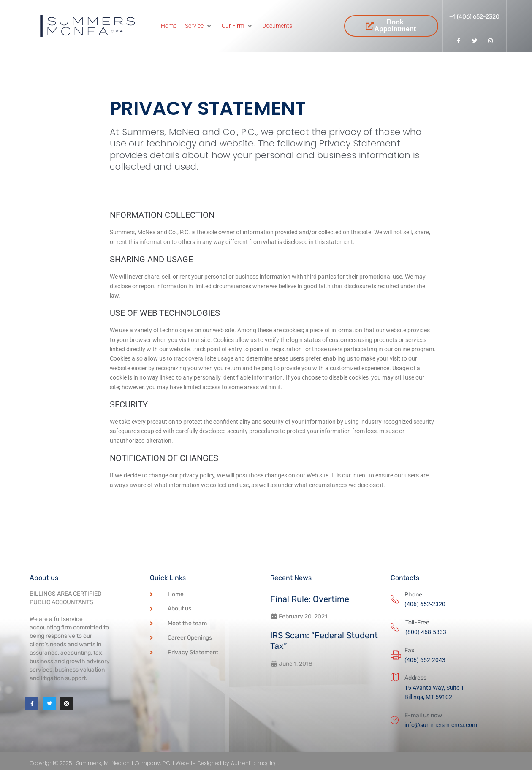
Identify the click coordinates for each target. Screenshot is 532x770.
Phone (413, 595)
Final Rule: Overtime (310, 599)
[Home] (169, 26)
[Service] (199, 26)
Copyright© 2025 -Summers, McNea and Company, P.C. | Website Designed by (148, 763)
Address (415, 678)
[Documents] (277, 26)
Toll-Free (417, 622)
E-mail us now (423, 715)
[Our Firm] (238, 26)
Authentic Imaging (295, 763)
